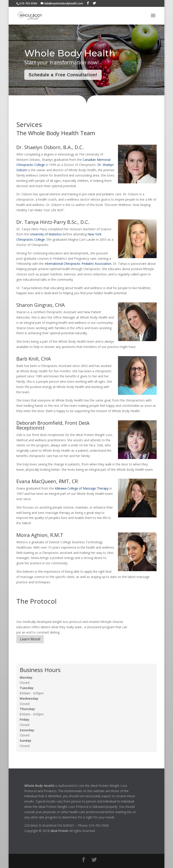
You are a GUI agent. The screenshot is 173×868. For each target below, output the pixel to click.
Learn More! (30, 639)
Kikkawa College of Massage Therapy (82, 488)
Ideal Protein (59, 831)
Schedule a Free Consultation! (63, 75)
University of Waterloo (46, 234)
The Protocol (36, 601)
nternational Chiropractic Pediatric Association (78, 264)
